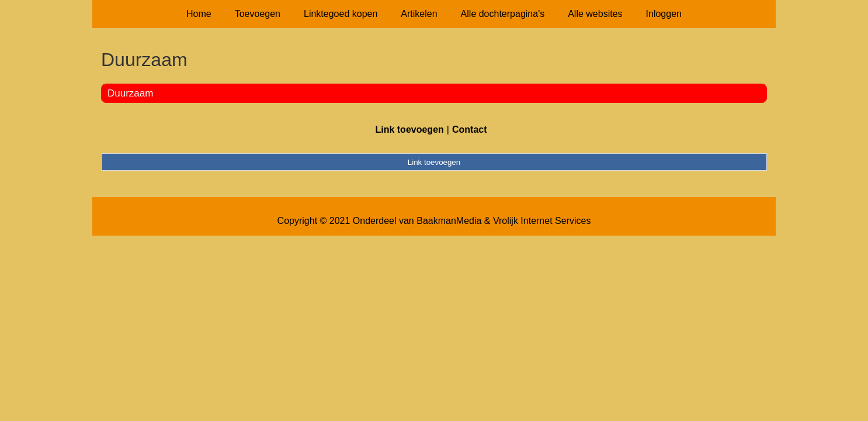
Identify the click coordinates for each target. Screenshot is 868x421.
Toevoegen (258, 14)
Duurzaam (130, 93)
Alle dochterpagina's (503, 14)
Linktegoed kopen (341, 14)
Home (199, 14)
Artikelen (419, 14)
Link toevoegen (409, 130)
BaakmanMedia (449, 221)
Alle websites (595, 14)
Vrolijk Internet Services (542, 221)
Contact (470, 130)
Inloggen (664, 14)
